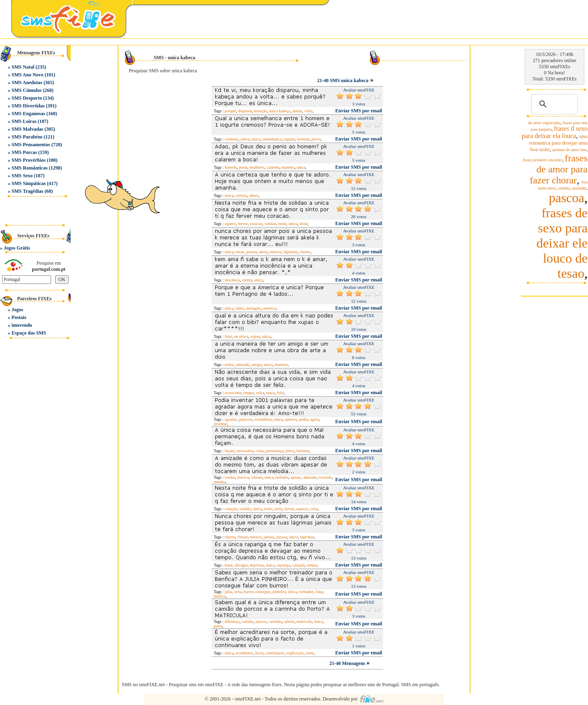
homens (303, 451)
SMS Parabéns (27, 137)
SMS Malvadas (27, 129)
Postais (19, 317)
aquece (230, 224)
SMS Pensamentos (31, 145)
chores (305, 252)
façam (229, 451)
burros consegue (257, 592)
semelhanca (272, 139)
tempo (249, 393)
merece (275, 252)
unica (256, 139)
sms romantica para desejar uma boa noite (558, 143)
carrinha (275, 621)
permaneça (275, 451)
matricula (304, 621)
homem (303, 139)
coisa (259, 451)
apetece (291, 419)
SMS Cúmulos (27, 90)
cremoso (232, 139)
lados (240, 308)
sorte (310, 653)
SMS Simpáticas (29, 183)
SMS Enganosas (28, 114)
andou (297, 111)
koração (261, 111)
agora (314, 419)
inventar (220, 424)
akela (263, 252)
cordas (230, 477)
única (290, 451)
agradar (231, 419)
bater (229, 565)
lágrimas (290, 252)
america (269, 308)
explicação (295, 653)
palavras (246, 419)
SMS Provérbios (28, 160)
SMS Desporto (27, 98)
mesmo (219, 482)
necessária (245, 451)
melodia (282, 477)
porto (218, 626)
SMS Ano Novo (27, 75)
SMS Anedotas (27, 83)
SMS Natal (23, 67)
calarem (273, 167)
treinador (306, 592)
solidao (271, 224)
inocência (232, 280)
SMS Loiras (24, 121)
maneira (288, 167)
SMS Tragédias (27, 191)
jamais (269, 537)
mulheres (257, 167)
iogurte (289, 139)
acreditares (244, 653)
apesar (296, 477)
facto (259, 653)
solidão (245, 509)
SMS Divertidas (28, 106)
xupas (255, 336)
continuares (275, 653)
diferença (232, 621)
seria (238, 592)
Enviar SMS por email (359, 111)
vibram (256, 477)
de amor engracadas (545, 123)
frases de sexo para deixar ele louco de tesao (562, 243)
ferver (243, 224)
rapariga (284, 565)
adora (245, 139)
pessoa (252, 252)
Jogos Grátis (17, 248)
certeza (241, 195)
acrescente (233, 393)
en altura (241, 336)
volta (308, 111)
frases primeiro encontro (543, 160)
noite (283, 224)
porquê (230, 111)
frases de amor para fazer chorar (559, 169)
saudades (579, 188)
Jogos (17, 310)
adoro (254, 195)
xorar (240, 252)
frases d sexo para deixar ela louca (555, 132)
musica (243, 477)
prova (316, 139)
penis (243, 167)
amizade (243, 365)
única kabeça (280, 111)
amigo (257, 365)
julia (228, 592)
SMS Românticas (29, 168)
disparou (245, 111)
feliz (281, 393)
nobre (229, 365)
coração (231, 509)
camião (248, 621)
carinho (563, 188)
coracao (256, 224)
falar (228, 336)
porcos (261, 621)
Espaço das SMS (29, 333)
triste (303, 224)
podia (303, 419)
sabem (289, 621)
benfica (219, 596)
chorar (243, 537)
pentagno (254, 308)
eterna (247, 280)
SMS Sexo (22, 176)
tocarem (325, 477)
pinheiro (279, 592)
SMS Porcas (24, 152)
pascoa (567, 198)
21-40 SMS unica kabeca (343, 80)
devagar (241, 565)
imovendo (22, 325)
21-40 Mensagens (348, 663)
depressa (257, 565)
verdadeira (263, 419)
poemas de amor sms (570, 150)
